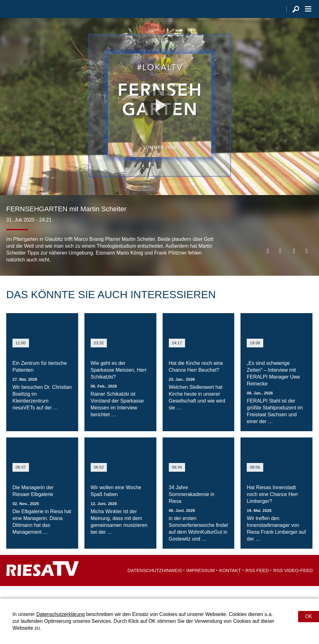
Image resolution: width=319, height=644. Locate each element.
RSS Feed (257, 583)
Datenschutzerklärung (60, 614)
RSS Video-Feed (293, 583)
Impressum (200, 583)
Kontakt (230, 583)
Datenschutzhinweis (155, 583)
